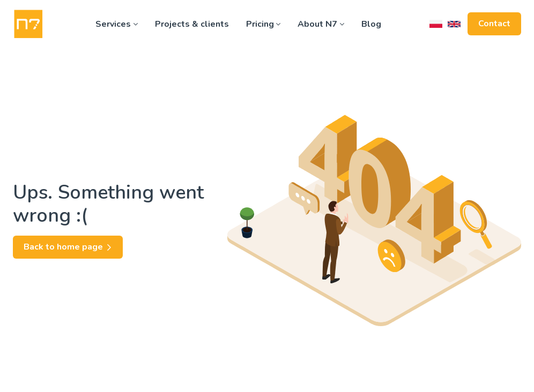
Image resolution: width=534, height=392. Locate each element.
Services (117, 24)
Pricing (264, 24)
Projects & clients (192, 24)
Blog (371, 24)
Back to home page (68, 247)
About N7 (321, 24)
